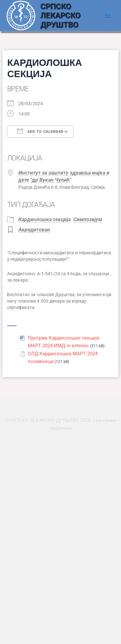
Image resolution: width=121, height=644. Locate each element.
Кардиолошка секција (45, 219)
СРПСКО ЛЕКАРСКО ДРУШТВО (60, 16)
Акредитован (34, 230)
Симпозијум (88, 219)
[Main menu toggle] (108, 16)
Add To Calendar (40, 131)
